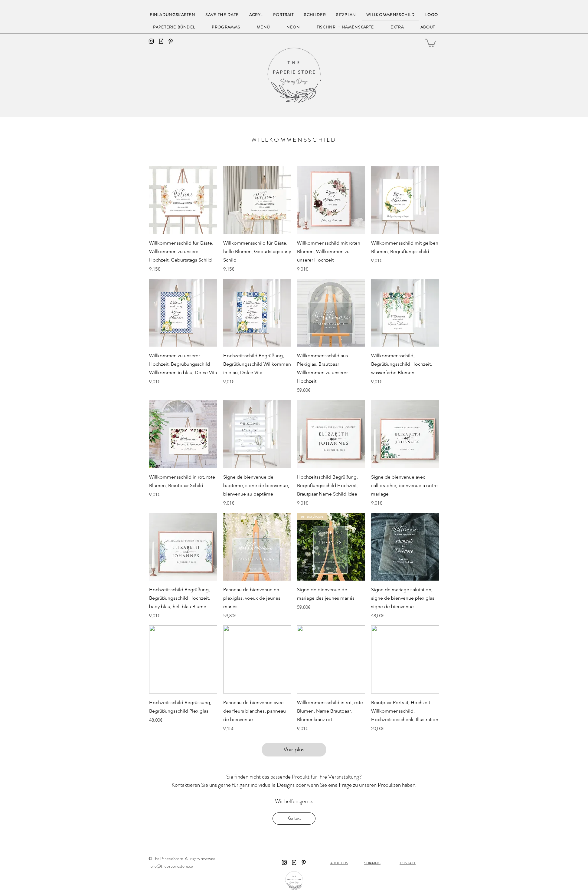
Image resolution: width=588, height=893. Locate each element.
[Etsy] (161, 41)
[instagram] (151, 41)
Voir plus (294, 750)
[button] (430, 42)
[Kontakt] (294, 819)
